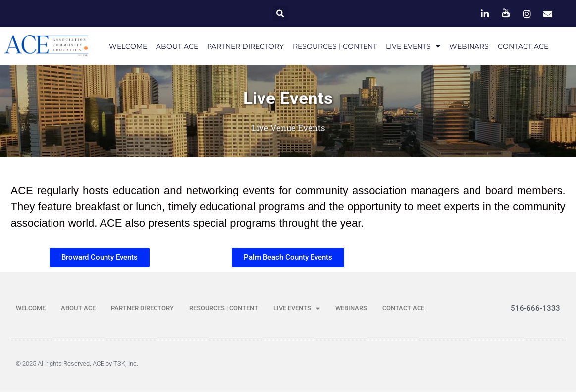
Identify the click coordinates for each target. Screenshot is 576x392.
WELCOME (128, 46)
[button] (281, 14)
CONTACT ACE (523, 46)
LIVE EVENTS (413, 46)
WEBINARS (469, 46)
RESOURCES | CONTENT (335, 46)
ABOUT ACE (177, 46)
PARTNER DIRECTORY (245, 46)
